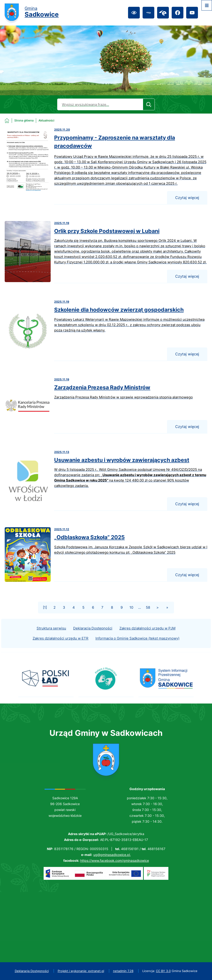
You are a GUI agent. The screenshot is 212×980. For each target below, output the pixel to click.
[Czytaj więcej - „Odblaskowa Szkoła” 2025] (106, 554)
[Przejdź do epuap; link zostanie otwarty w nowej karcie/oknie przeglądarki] (163, 13)
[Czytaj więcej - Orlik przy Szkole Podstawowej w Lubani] (106, 252)
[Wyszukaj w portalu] (100, 104)
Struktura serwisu (51, 635)
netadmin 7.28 (123, 971)
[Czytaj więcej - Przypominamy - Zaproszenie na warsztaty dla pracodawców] (106, 166)
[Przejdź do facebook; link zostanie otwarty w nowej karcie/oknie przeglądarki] (178, 13)
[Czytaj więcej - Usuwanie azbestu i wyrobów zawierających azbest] (106, 481)
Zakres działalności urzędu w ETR (61, 645)
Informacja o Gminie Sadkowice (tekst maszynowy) (137, 645)
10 (131, 607)
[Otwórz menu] (207, 5)
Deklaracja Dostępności (93, 635)
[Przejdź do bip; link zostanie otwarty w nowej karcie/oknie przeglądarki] (148, 13)
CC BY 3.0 (163, 971)
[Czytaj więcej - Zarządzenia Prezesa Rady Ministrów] (106, 405)
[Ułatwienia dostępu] (134, 13)
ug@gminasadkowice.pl (112, 855)
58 (148, 607)
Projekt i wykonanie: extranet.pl (81, 971)
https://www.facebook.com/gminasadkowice (115, 860)
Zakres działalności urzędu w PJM (147, 635)
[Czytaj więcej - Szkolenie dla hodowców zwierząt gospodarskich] (106, 330)
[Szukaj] (149, 104)
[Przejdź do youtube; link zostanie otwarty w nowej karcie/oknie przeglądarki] (192, 13)
